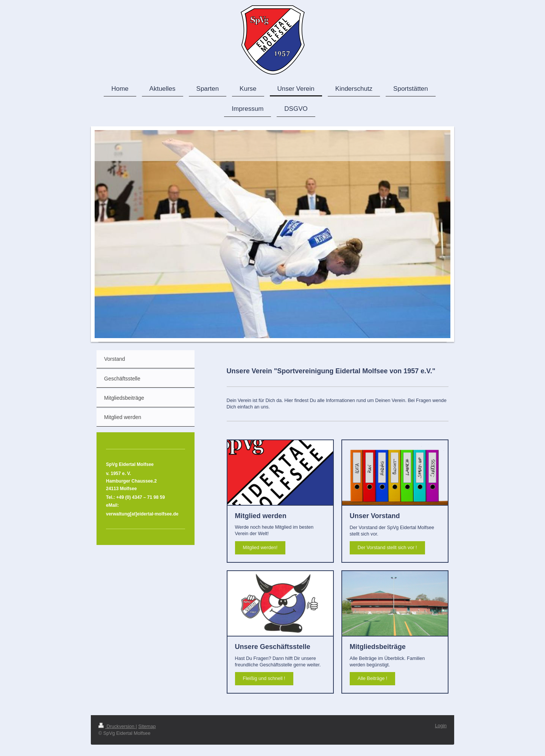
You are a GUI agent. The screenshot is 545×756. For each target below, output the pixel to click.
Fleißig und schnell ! (264, 678)
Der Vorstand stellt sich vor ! (387, 548)
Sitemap (147, 727)
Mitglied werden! (260, 548)
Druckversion (117, 727)
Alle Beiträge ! (372, 678)
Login (441, 726)
